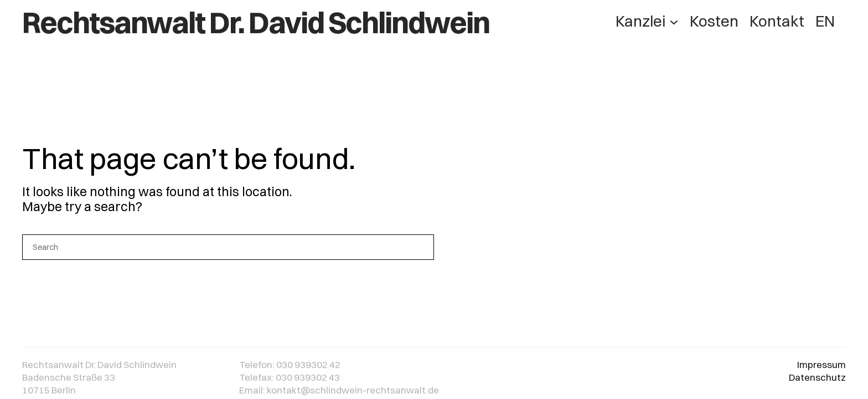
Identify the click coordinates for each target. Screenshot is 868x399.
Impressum (821, 367)
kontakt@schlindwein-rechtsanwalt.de (353, 392)
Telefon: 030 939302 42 (290, 367)
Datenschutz (817, 379)
